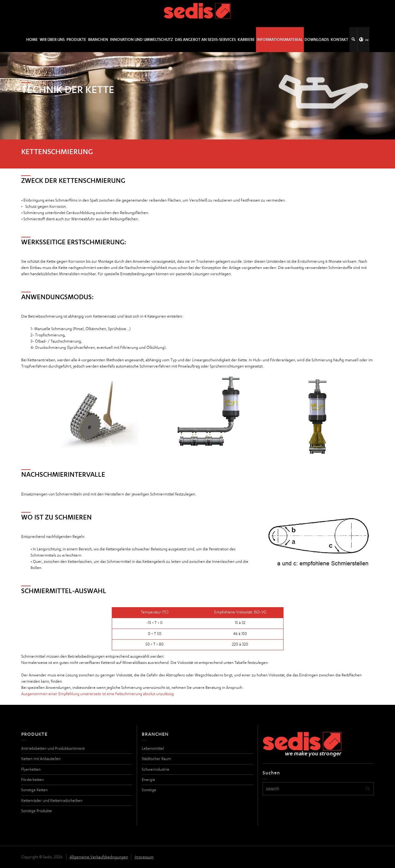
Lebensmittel (153, 748)
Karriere (246, 39)
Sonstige (149, 790)
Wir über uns (52, 39)
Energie (148, 780)
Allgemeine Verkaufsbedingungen (99, 857)
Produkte (76, 39)
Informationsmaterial (280, 39)
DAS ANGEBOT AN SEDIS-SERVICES (205, 39)
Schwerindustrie (156, 769)
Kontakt (339, 39)
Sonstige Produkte (37, 811)
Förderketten (32, 780)
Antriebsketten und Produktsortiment (53, 748)
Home (32, 39)
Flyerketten (31, 769)
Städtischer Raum (156, 759)
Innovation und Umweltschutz (141, 39)
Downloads (317, 39)
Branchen (98, 39)
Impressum (144, 857)
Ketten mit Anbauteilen (41, 759)
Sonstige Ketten (35, 790)
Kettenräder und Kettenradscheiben (52, 800)
